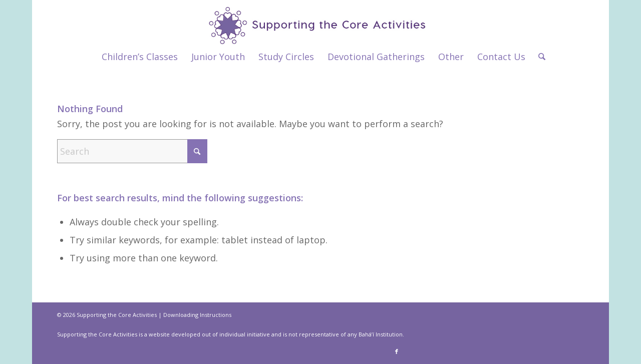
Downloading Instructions (197, 315)
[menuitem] (140, 57)
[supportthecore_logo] (321, 22)
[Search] (539, 57)
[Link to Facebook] (397, 351)
